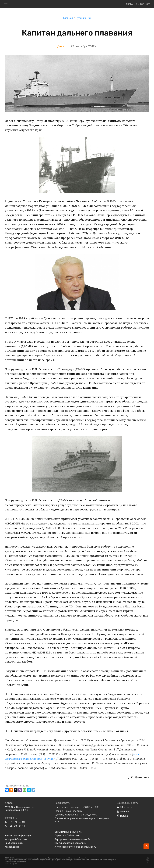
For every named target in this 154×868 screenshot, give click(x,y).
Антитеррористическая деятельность (75, 847)
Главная (68, 18)
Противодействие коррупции (70, 843)
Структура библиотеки (67, 836)
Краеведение (12, 847)
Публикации (83, 18)
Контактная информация (18, 836)
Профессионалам (14, 843)
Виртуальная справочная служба (72, 839)
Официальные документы (68, 832)
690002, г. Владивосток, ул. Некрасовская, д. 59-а (20, 809)
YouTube (123, 812)
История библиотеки (16, 839)
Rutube (122, 816)
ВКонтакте (124, 807)
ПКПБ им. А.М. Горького (138, 4)
